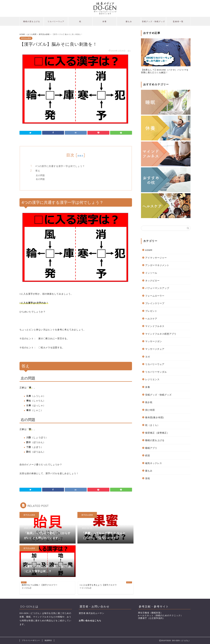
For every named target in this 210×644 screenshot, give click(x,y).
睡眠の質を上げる (32, 21)
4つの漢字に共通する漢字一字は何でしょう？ (60, 166)
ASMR (149, 250)
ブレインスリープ (155, 303)
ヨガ (148, 357)
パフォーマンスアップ (157, 288)
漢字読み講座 (26, 38)
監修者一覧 (178, 21)
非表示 (80, 156)
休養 (105, 21)
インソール (151, 273)
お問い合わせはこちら (90, 621)
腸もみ (129, 21)
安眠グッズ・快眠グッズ (153, 21)
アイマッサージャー (156, 258)
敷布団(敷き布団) (154, 417)
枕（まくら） (152, 425)
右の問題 (40, 179)
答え (38, 171)
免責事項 (48, 640)
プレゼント (151, 311)
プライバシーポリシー (31, 640)
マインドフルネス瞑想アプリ (161, 334)
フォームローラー (155, 296)
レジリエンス (152, 379)
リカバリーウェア (56, 21)
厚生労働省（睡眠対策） (150, 613)
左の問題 (40, 175)
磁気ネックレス (154, 463)
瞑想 (148, 455)
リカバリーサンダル (156, 372)
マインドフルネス (155, 326)
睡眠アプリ (151, 448)
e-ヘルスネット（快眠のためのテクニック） (160, 615)
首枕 (148, 478)
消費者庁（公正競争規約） (151, 618)
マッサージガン (154, 341)
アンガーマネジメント (157, 265)
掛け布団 (150, 410)
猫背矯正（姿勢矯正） (157, 433)
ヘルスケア (151, 319)
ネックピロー (152, 281)
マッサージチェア (155, 349)
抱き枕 (149, 402)
